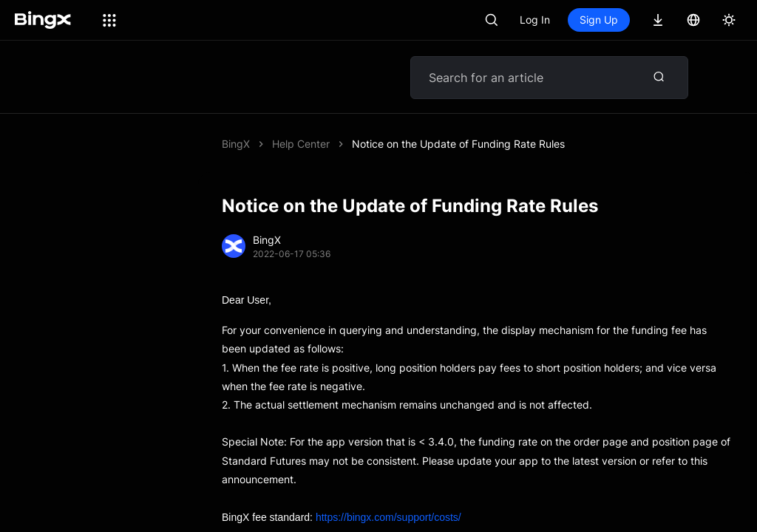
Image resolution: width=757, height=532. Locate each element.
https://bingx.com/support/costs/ (388, 481)
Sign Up (599, 20)
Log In (535, 20)
